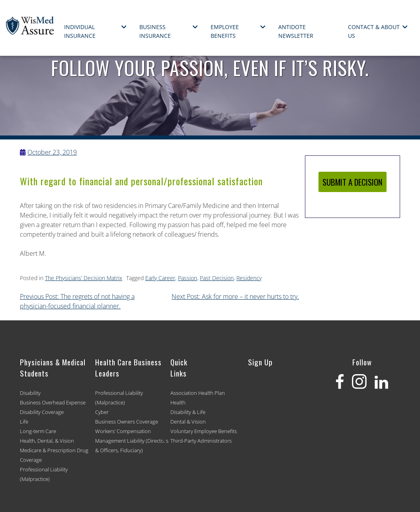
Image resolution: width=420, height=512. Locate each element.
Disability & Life (188, 412)
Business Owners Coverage (127, 422)
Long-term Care (38, 431)
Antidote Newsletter (296, 31)
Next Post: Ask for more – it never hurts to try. (235, 296)
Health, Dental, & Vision (47, 441)
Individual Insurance (80, 31)
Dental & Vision (188, 422)
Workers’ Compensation (123, 431)
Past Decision (217, 278)
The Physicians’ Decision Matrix (84, 278)
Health (178, 402)
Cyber (102, 412)
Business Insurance (155, 31)
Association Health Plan (198, 393)
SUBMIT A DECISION (353, 182)
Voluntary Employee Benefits (204, 431)
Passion (188, 278)
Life (24, 422)
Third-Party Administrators (201, 441)
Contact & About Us (374, 31)
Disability (30, 393)
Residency (249, 278)
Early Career (160, 278)
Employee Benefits (225, 31)
